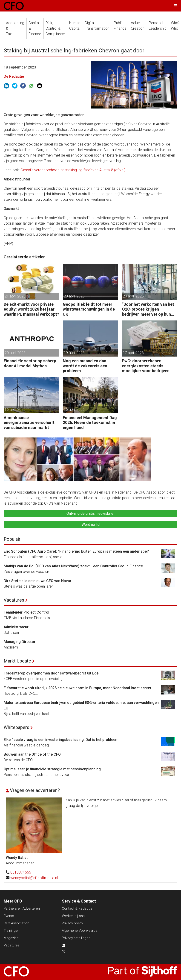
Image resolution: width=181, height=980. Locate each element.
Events (9, 916)
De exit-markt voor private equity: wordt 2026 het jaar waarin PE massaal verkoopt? (31, 309)
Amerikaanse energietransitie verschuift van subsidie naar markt (29, 423)
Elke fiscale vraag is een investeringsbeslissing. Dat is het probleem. (62, 740)
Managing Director (20, 642)
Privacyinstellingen (76, 938)
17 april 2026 (133, 353)
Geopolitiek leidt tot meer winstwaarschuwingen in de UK (89, 309)
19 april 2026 (74, 353)
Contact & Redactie (77, 909)
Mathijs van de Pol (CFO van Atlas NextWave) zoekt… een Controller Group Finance (73, 566)
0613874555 (21, 872)
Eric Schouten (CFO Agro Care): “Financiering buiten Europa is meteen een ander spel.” (77, 551)
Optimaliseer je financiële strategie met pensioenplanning (52, 769)
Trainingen (12, 931)
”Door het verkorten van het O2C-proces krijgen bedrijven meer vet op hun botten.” (148, 309)
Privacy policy (72, 923)
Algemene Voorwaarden (81, 931)
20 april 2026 (74, 296)
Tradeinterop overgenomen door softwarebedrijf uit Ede (51, 673)
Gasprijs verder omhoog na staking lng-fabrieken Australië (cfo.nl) (73, 170)
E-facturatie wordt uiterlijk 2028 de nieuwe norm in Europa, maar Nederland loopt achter (78, 688)
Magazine (11, 938)
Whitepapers (16, 727)
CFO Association (16, 923)
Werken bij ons (73, 916)
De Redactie (14, 76)
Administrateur (16, 627)
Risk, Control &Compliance (55, 28)
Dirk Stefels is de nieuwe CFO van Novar (37, 581)
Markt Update (17, 661)
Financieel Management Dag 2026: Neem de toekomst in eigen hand (90, 423)
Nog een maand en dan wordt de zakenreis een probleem (85, 366)
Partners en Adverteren (22, 909)
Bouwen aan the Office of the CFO (32, 754)
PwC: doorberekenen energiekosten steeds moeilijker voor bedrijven (146, 366)
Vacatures (14, 600)
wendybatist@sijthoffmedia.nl (34, 878)
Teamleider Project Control (26, 612)
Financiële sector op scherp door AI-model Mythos (30, 363)
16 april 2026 (15, 410)
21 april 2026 (15, 296)
